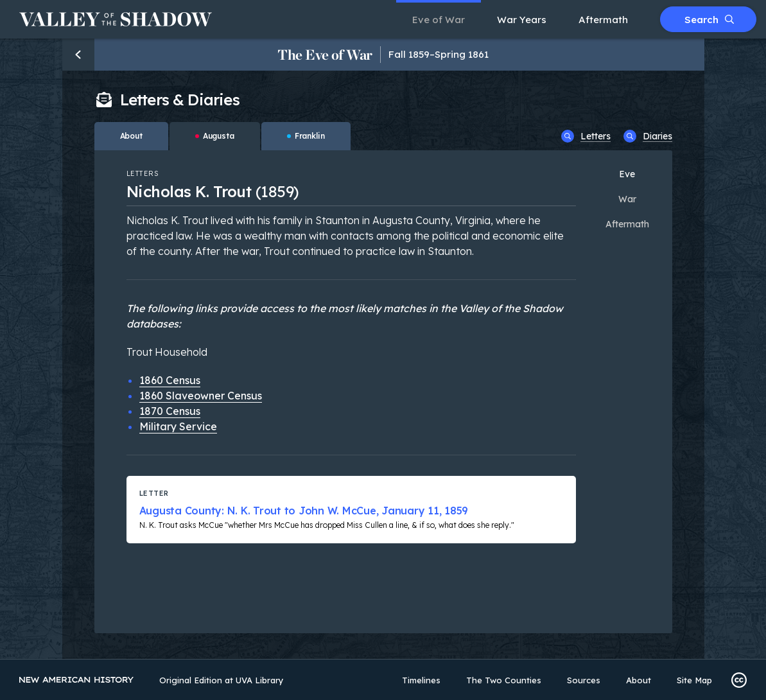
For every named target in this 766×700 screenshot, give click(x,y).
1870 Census (170, 411)
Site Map (694, 680)
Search (709, 20)
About (639, 680)
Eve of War (439, 20)
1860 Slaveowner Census (201, 396)
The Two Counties (504, 680)
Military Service (178, 426)
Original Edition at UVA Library (222, 680)
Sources (584, 680)
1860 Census (170, 380)
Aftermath (603, 20)
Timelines (421, 680)
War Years (522, 20)
